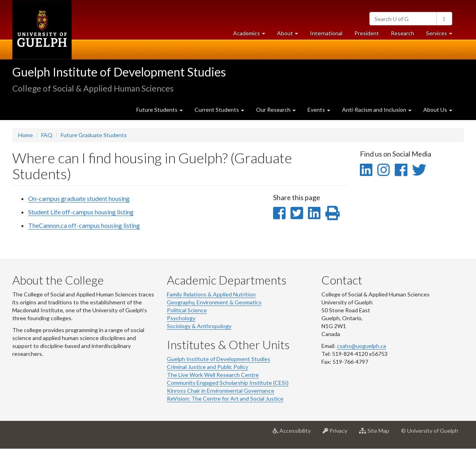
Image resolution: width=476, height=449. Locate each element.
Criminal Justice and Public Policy (207, 367)
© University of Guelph (430, 431)
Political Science (187, 310)
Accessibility (295, 434)
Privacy (338, 434)
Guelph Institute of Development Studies (119, 72)
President (367, 33)
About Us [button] (438, 110)
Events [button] (319, 110)
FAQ (47, 135)
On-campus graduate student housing (79, 198)
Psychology (181, 318)
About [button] (291, 35)
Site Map (377, 434)
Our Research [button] (276, 110)
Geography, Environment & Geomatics (214, 302)
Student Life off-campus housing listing (81, 212)
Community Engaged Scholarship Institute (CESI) (228, 383)
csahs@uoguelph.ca (361, 346)
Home (26, 135)
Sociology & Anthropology (199, 326)
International (326, 33)
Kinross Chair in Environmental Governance (221, 391)
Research (405, 35)
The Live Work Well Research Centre (213, 375)
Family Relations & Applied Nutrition (211, 294)
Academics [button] (252, 35)
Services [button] (442, 35)
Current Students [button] (219, 110)
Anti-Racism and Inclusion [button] (377, 110)
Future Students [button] (160, 110)
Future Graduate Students (94, 135)
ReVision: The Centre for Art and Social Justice (225, 398)
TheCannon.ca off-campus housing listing (84, 225)
